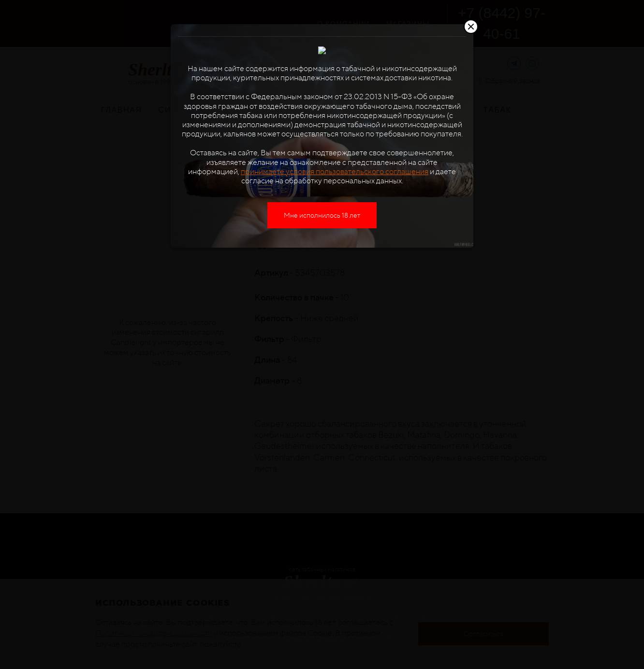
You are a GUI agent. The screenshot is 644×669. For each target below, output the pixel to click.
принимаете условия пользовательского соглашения (335, 204)
